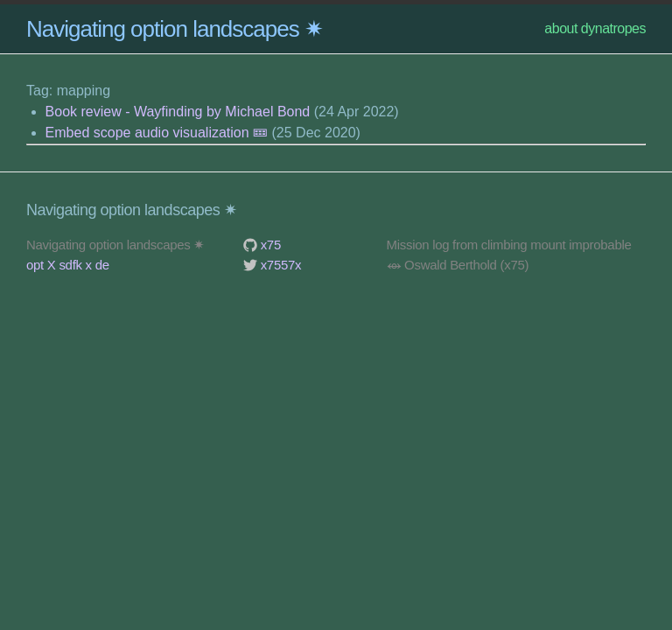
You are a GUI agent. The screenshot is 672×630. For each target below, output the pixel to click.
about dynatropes (595, 28)
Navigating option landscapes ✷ (175, 29)
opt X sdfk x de (68, 265)
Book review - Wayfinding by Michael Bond (178, 112)
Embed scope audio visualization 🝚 (157, 133)
